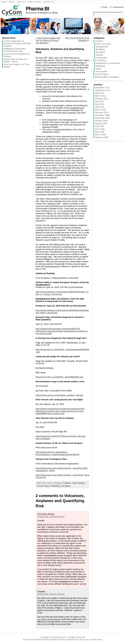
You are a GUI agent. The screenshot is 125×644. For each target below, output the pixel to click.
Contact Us (48, 2)
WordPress (39, 640)
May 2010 (99, 104)
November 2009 (102, 118)
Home (4, 2)
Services (21, 2)
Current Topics (43, 486)
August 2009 (101, 123)
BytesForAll (73, 640)
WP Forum (97, 640)
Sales (98, 69)
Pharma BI (38, 9)
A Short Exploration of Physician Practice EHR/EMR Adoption (17, 43)
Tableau (99, 55)
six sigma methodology (49, 619)
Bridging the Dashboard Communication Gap (14, 50)
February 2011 (102, 99)
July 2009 (99, 126)
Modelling (55, 486)
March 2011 (100, 96)
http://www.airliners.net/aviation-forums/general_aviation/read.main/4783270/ (58, 453)
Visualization (102, 58)
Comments (118, 7)
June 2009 (100, 129)
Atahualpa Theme (57, 640)
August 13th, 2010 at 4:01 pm (51, 516)
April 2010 (100, 107)
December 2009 (102, 115)
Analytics (67, 483)
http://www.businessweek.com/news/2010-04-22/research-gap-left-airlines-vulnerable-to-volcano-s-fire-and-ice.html (62, 331)
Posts (105, 7)
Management (102, 47)
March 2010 (100, 110)
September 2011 (103, 90)
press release (70, 60)
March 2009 (100, 135)
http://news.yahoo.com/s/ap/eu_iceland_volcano (59, 395)
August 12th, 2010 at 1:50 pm (51, 594)
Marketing (100, 66)
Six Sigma (66, 486)
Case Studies (34, 2)
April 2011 (100, 93)
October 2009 (101, 121)
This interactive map (46, 182)
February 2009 (102, 137)
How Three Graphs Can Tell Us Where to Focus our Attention (48, 40)
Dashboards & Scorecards (108, 63)
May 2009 (99, 132)
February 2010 (102, 112)
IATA (57, 58)
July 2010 (99, 101)
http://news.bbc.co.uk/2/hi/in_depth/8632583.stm (59, 377)
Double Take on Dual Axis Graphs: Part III (15, 60)
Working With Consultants (107, 77)
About (12, 2)
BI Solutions (100, 60)
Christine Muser (46, 514)
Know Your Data (103, 44)
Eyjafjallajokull (77, 108)
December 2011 (102, 88)
